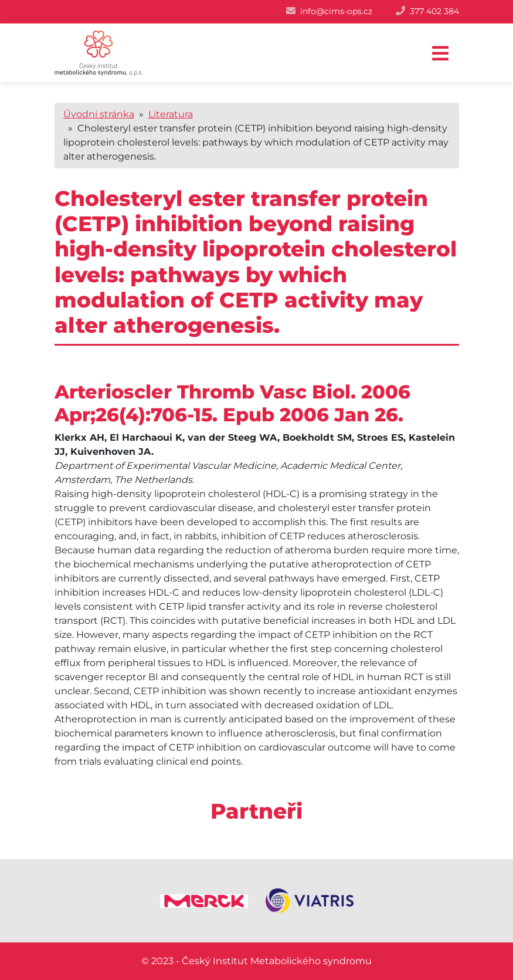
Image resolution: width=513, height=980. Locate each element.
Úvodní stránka (99, 114)
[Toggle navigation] (440, 54)
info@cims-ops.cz (336, 11)
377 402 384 (434, 11)
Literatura (171, 114)
